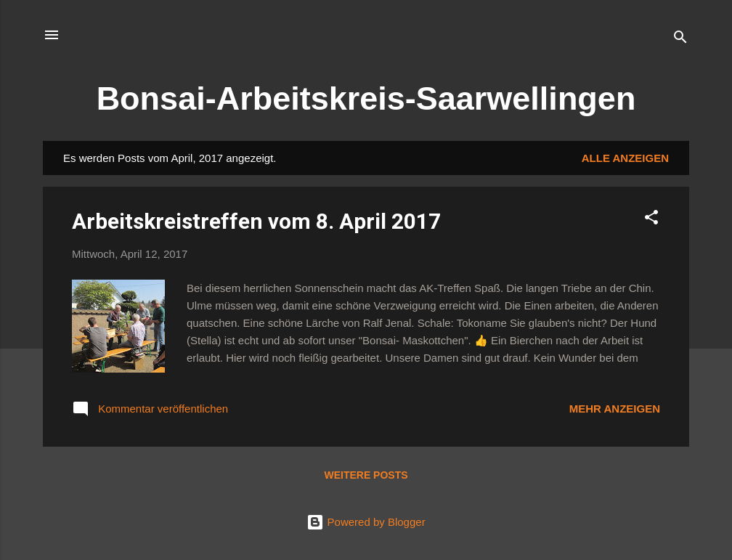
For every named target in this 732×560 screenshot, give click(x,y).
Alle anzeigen (625, 158)
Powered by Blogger (366, 522)
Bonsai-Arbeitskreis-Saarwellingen (366, 98)
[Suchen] (680, 40)
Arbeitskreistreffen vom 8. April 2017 (256, 221)
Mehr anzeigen (615, 409)
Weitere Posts (366, 475)
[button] (651, 220)
